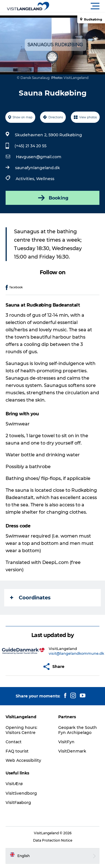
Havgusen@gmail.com (39, 157)
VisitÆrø (14, 784)
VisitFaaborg (18, 803)
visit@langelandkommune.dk (76, 653)
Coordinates (30, 598)
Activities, (26, 179)
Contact (14, 742)
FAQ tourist (17, 751)
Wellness (45, 179)
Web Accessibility (23, 760)
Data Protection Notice (53, 840)
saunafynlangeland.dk (38, 168)
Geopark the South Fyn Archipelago (78, 730)
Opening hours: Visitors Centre (21, 730)
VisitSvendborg (21, 793)
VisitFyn (66, 742)
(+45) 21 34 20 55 (31, 146)
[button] (78, 6)
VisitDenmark (72, 751)
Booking (53, 198)
